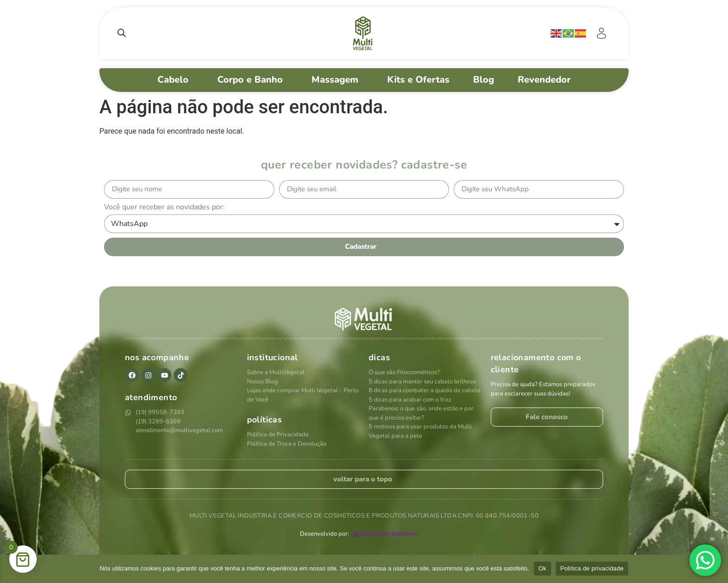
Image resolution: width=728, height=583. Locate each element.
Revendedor (547, 80)
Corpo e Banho (253, 80)
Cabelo (175, 80)
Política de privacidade (592, 568)
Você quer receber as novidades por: (164, 208)
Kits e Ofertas (418, 80)
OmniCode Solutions (388, 534)
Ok (543, 568)
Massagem (338, 80)
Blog (484, 80)
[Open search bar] (122, 33)
